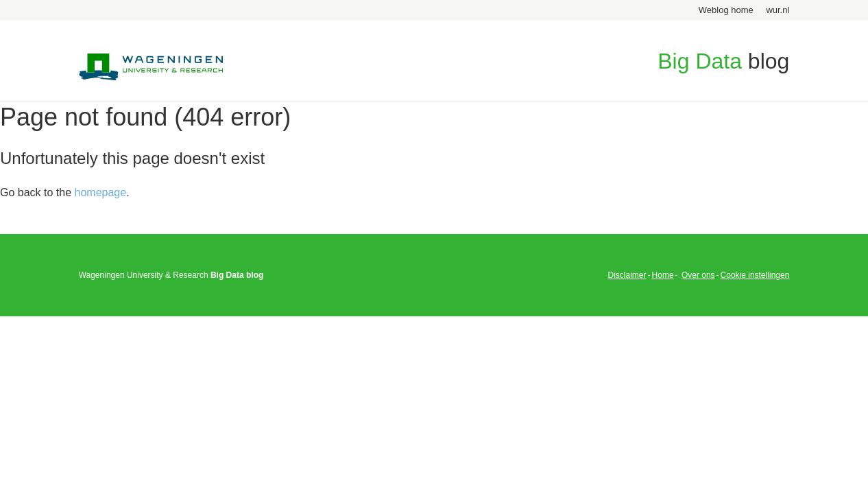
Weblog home (726, 10)
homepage (101, 192)
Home (663, 275)
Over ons (698, 275)
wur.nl (777, 10)
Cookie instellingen (755, 275)
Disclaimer (627, 275)
